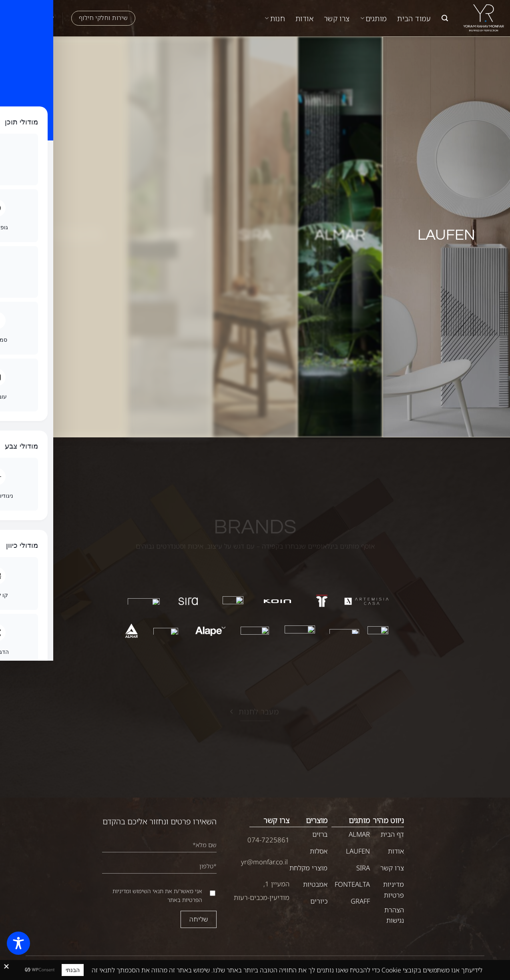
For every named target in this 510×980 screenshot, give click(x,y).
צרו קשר (337, 18)
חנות (275, 18)
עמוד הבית (414, 18)
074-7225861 (268, 840)
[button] (445, 18)
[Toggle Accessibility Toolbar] (18, 943)
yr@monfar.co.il (264, 862)
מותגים (374, 18)
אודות (304, 18)
